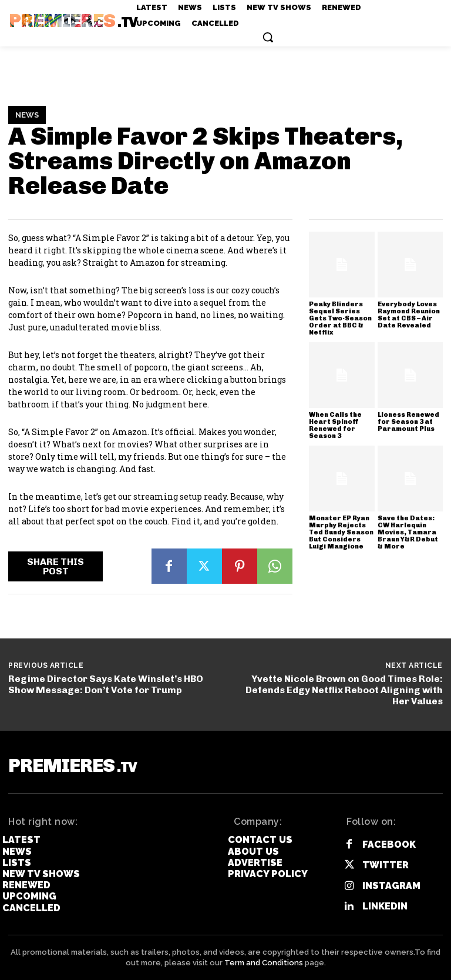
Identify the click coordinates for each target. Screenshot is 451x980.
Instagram (391, 886)
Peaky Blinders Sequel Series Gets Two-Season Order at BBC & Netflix (340, 318)
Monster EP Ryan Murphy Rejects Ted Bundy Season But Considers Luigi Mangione (341, 532)
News (27, 115)
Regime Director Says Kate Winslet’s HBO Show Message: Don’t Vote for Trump (106, 684)
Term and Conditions (264, 963)
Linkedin (385, 906)
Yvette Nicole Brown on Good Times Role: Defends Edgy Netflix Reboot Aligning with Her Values (344, 690)
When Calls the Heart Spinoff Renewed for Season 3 (335, 425)
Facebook (389, 844)
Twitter (386, 865)
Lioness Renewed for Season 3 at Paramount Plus (408, 422)
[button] (268, 37)
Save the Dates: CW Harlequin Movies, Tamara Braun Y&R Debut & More (408, 532)
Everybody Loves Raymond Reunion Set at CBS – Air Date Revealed (409, 315)
